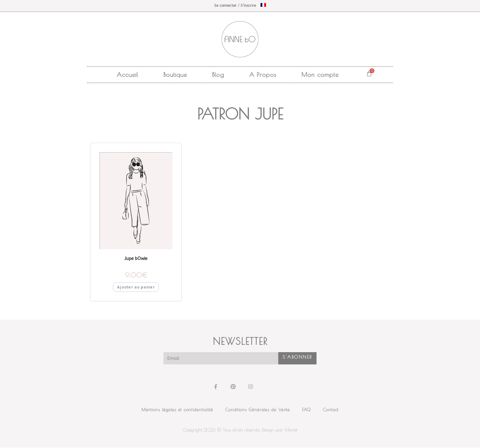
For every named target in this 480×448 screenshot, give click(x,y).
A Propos (263, 75)
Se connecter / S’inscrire (235, 6)
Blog (218, 75)
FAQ (306, 410)
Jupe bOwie (136, 259)
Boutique (175, 75)
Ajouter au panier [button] (136, 288)
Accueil (127, 75)
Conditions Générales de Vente (258, 410)
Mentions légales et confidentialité (177, 410)
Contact (331, 410)
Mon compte (320, 75)
